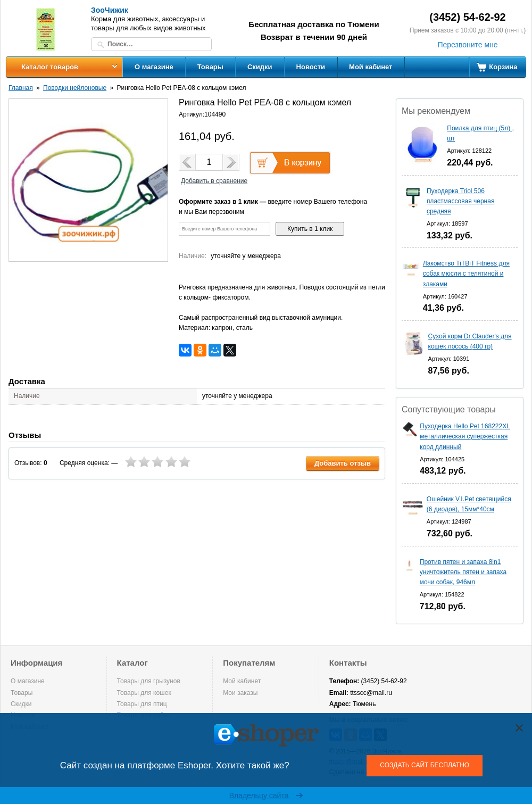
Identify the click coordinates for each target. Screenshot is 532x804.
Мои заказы (240, 693)
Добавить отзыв (343, 463)
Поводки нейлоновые (75, 88)
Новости (311, 67)
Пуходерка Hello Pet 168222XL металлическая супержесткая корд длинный (465, 436)
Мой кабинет (371, 67)
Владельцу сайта (266, 795)
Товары (210, 67)
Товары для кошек (144, 693)
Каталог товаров (50, 67)
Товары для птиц (142, 704)
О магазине (154, 67)
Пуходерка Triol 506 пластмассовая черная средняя (461, 201)
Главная (21, 88)
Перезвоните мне (467, 45)
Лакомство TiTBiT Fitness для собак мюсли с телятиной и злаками (466, 273)
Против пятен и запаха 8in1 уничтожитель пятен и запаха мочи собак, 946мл (463, 572)
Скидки (260, 67)
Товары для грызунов (149, 681)
